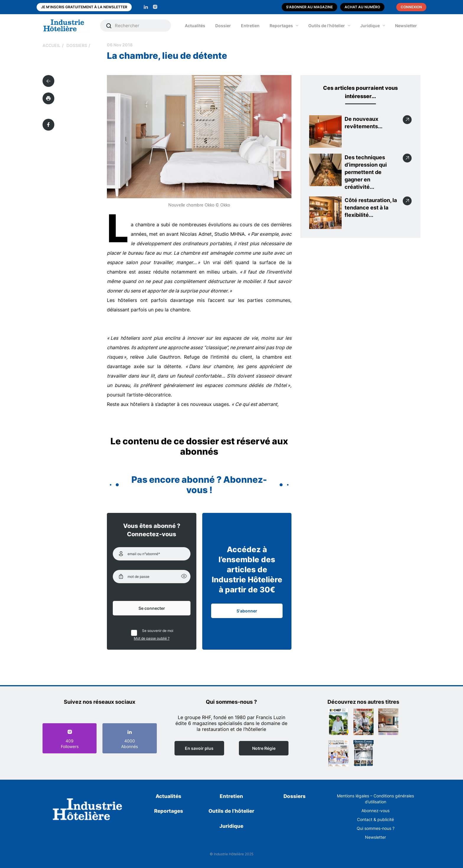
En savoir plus (199, 748)
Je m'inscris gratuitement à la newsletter (84, 7)
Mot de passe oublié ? (152, 638)
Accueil (52, 45)
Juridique (370, 26)
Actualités (195, 26)
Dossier (223, 26)
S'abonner (247, 611)
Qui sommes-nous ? (376, 828)
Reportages (281, 26)
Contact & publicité (375, 819)
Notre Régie (264, 748)
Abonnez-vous (375, 811)
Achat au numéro (362, 7)
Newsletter (406, 26)
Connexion (411, 7)
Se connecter (152, 608)
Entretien (250, 26)
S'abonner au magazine (309, 7)
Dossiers (77, 45)
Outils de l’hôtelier (327, 26)
